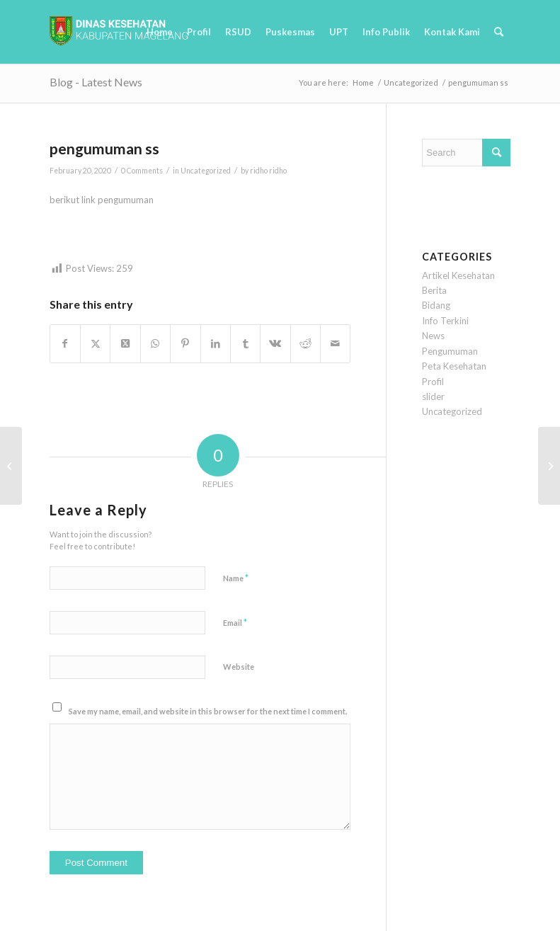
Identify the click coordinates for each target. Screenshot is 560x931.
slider (433, 396)
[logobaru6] (119, 32)
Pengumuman (450, 351)
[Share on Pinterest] (185, 343)
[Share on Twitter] (95, 343)
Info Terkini (445, 321)
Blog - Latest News (96, 82)
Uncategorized (206, 171)
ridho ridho (268, 171)
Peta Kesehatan (454, 366)
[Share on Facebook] (65, 343)
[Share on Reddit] (305, 343)
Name (236, 578)
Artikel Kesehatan (458, 275)
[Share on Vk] (275, 343)
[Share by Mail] (335, 343)
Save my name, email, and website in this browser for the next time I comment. (208, 711)
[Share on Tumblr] (245, 343)
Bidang (436, 305)
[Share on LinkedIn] (216, 343)
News (433, 336)
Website (239, 667)
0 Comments (142, 171)
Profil (433, 382)
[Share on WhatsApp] (155, 343)
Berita (434, 290)
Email (235, 622)
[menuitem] (160, 32)
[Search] (499, 32)
